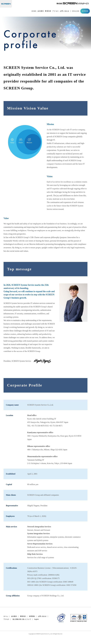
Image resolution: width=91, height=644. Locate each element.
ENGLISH (76, 11)
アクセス (56, 11)
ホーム (6, 616)
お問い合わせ (65, 11)
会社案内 (41, 11)
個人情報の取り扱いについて (22, 619)
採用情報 (85, 11)
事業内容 (48, 11)
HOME (34, 11)
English (36, 619)
